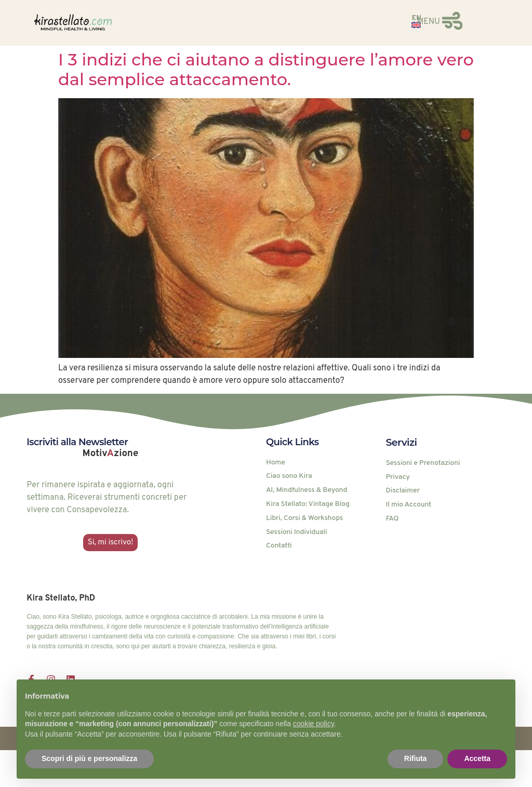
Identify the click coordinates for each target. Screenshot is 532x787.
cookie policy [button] (314, 724)
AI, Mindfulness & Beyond (307, 490)
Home (276, 463)
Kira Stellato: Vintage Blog (308, 504)
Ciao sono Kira (289, 476)
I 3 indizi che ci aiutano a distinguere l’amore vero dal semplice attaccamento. (266, 69)
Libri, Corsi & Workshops (304, 518)
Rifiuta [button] (416, 758)
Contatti (279, 546)
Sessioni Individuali (296, 532)
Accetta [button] (477, 758)
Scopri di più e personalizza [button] (89, 758)
